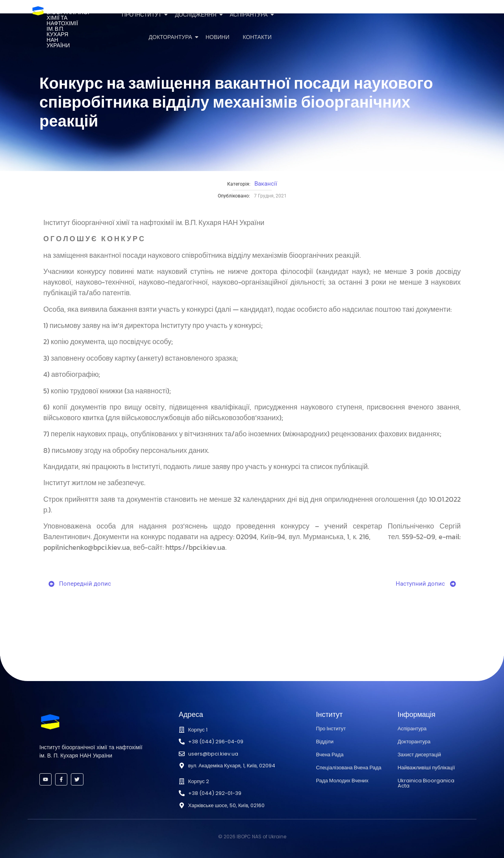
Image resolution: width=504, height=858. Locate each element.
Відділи (324, 742)
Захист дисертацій (419, 755)
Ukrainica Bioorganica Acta (426, 783)
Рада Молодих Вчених (342, 781)
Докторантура (172, 37)
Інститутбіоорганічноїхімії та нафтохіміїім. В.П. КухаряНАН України (68, 26)
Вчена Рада (330, 755)
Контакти (257, 37)
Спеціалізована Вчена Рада (348, 768)
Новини (218, 37)
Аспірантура (250, 15)
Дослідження (197, 15)
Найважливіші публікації (426, 768)
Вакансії (266, 184)
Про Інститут (143, 15)
